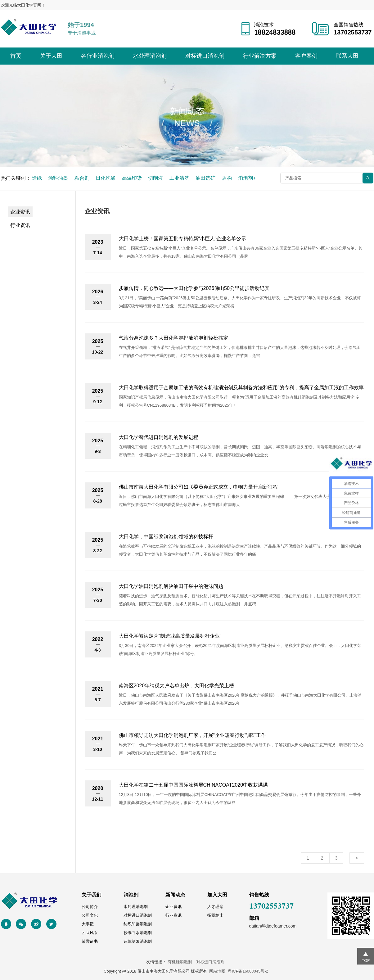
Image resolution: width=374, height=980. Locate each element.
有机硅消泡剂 (181, 962)
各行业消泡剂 (98, 56)
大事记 (88, 924)
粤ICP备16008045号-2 (248, 971)
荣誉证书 (90, 941)
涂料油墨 (58, 178)
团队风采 (90, 933)
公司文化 (90, 915)
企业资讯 (20, 212)
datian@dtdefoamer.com (273, 926)
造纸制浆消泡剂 (138, 941)
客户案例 (306, 56)
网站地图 (217, 971)
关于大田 (51, 56)
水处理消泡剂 (150, 56)
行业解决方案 (260, 56)
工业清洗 (179, 178)
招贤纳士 (215, 915)
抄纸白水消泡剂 (138, 933)
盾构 (227, 178)
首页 (16, 56)
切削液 (155, 178)
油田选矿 (205, 178)
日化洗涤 (106, 178)
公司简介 (90, 907)
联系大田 (347, 56)
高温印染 (132, 178)
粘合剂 (82, 178)
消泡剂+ (247, 178)
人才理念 (215, 907)
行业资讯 (20, 225)
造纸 (37, 178)
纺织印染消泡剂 (138, 924)
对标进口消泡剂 (205, 56)
